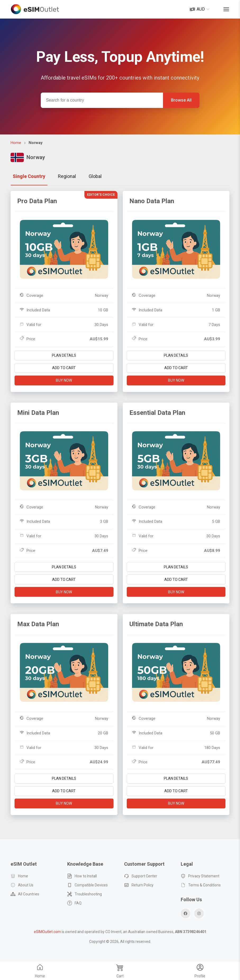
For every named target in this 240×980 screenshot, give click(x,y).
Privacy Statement (200, 876)
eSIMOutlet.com (47, 932)
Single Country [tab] (29, 176)
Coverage (31, 295)
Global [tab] (95, 176)
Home (16, 143)
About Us (22, 885)
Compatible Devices (87, 885)
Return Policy (139, 885)
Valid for (31, 325)
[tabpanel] (120, 506)
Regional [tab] (67, 176)
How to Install (82, 876)
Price (28, 339)
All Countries (25, 894)
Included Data (35, 310)
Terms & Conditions (201, 885)
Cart (120, 972)
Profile (200, 972)
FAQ (74, 903)
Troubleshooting (85, 894)
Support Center (141, 876)
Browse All (181, 100)
